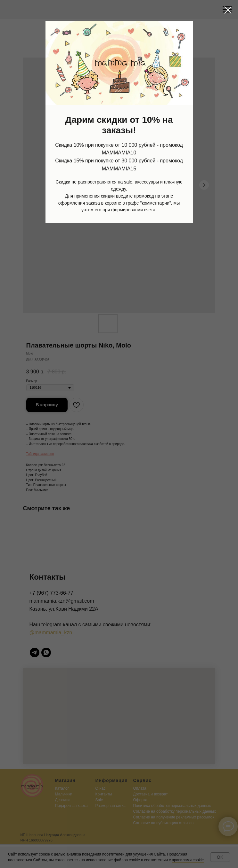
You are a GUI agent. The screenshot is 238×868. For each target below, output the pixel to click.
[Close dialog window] (228, 10)
